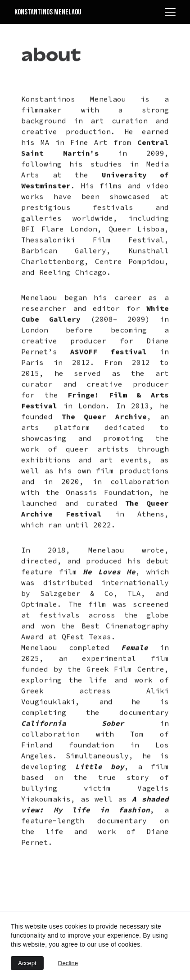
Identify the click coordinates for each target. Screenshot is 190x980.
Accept (27, 963)
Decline (68, 963)
